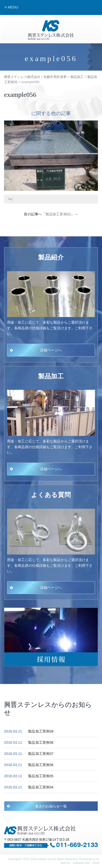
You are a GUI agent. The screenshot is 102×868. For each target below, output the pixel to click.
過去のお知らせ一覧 (51, 806)
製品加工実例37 (41, 754)
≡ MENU (11, 7)
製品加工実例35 (41, 776)
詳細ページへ (51, 350)
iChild (96, 863)
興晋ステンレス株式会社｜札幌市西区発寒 (51, 30)
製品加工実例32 (58, 214)
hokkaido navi (81, 863)
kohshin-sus (45, 859)
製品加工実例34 (41, 787)
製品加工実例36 (41, 765)
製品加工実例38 (41, 742)
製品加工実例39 (41, 731)
